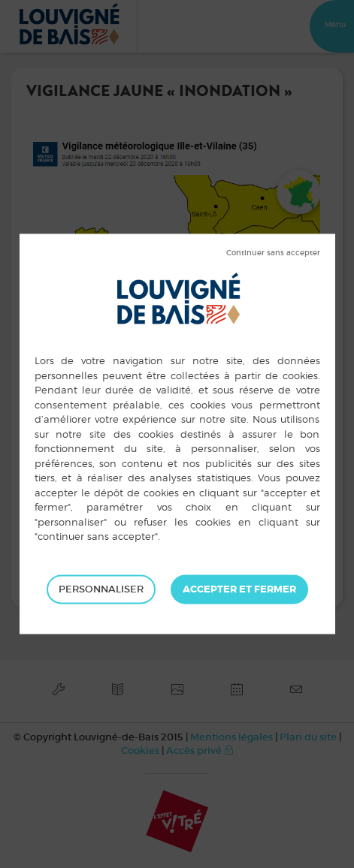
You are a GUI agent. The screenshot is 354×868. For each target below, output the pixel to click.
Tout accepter (239, 589)
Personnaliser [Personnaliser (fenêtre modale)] (101, 589)
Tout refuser (273, 253)
